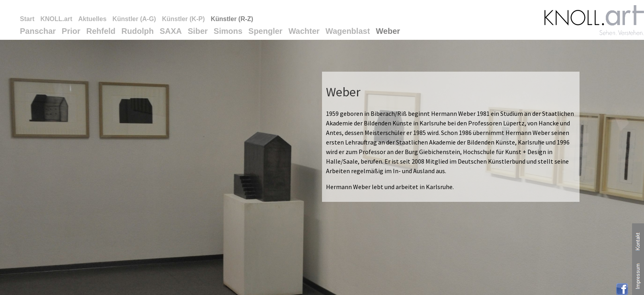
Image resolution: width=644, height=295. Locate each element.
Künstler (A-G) (134, 19)
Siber (198, 31)
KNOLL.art (56, 19)
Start (27, 19)
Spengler (265, 31)
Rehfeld (101, 31)
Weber (388, 31)
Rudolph (138, 31)
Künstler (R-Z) (232, 19)
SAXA (171, 31)
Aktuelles (92, 19)
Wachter (304, 31)
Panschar (38, 31)
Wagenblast (348, 31)
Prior (71, 31)
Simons (228, 31)
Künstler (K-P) (183, 19)
